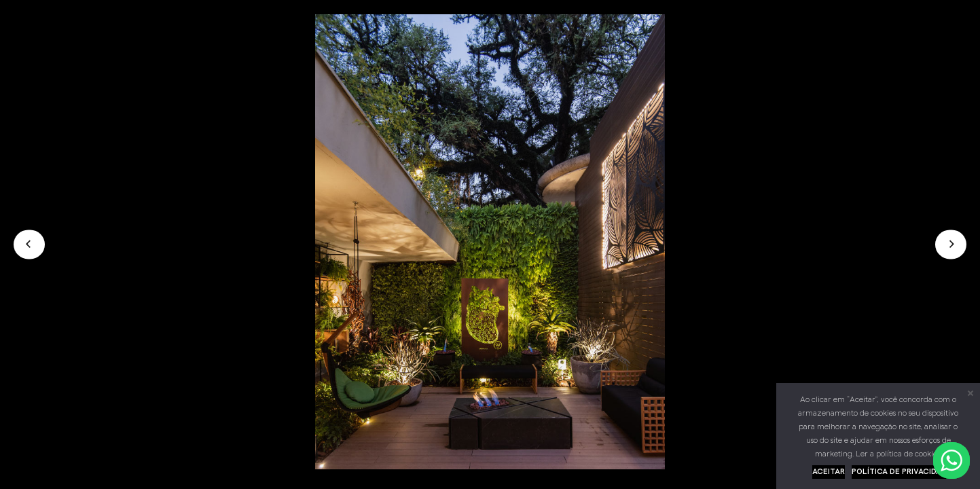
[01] (490, 467)
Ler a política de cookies (898, 454)
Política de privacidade (902, 472)
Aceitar (829, 472)
